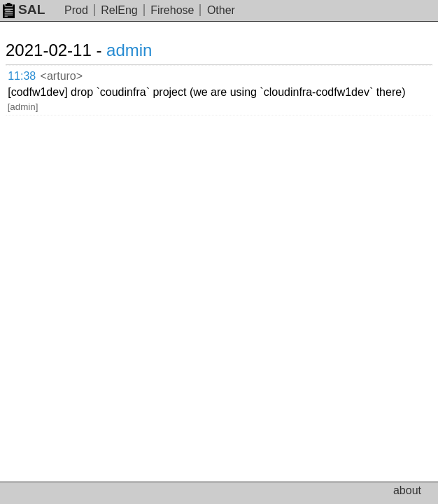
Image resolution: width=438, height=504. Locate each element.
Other (221, 10)
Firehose (172, 10)
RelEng (119, 10)
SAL (24, 9)
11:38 (22, 76)
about (407, 490)
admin (129, 50)
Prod (76, 10)
